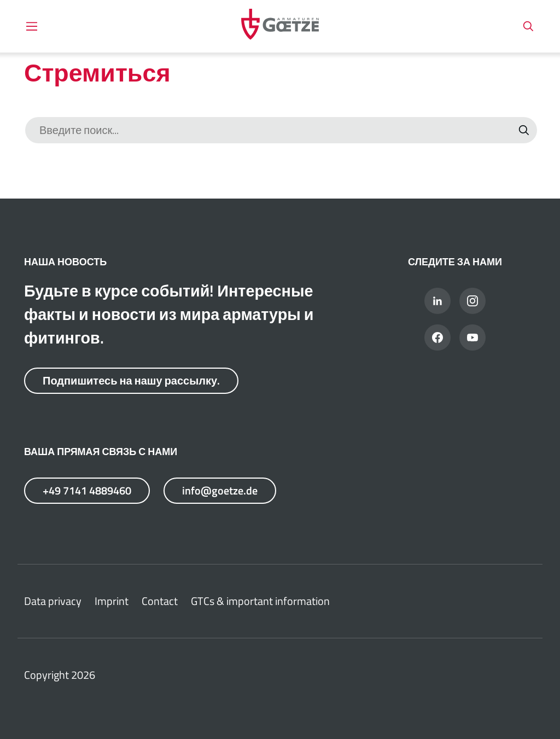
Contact (160, 601)
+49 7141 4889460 (87, 490)
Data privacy (53, 601)
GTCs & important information (260, 601)
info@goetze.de (219, 490)
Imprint (112, 601)
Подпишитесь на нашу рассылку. (131, 380)
